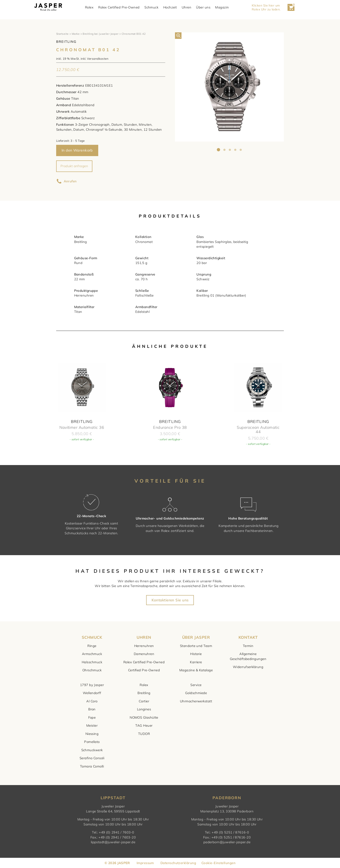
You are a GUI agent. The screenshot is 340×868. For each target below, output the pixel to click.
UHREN (144, 637)
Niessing (92, 734)
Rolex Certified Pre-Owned (124, 7)
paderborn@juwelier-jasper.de (227, 842)
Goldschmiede (196, 693)
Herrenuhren (144, 646)
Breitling (144, 693)
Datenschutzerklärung (178, 863)
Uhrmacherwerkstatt (196, 701)
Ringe (92, 646)
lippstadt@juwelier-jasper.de (113, 842)
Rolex (95, 7)
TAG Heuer (144, 725)
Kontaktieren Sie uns (170, 600)
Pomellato (92, 742)
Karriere (196, 662)
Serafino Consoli (92, 758)
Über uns (209, 7)
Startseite (62, 34)
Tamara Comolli (92, 766)
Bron (92, 709)
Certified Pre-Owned (144, 670)
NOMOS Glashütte (144, 717)
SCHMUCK (92, 637)
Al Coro (92, 701)
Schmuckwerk (92, 750)
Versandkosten (98, 59)
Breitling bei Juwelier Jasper (101, 34)
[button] (178, 36)
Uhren (192, 7)
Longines (144, 709)
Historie (196, 654)
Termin (248, 646)
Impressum (145, 863)
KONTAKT (248, 637)
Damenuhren (144, 654)
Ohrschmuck (92, 670)
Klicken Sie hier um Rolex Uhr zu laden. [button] (272, 7)
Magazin (228, 7)
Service (196, 685)
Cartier (144, 701)
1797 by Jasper (92, 685)
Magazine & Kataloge (196, 670)
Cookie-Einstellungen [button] (218, 863)
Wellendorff (92, 693)
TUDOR (144, 734)
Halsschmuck (92, 662)
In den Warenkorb (77, 150)
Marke (76, 34)
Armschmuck (92, 654)
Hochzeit (176, 7)
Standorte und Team (196, 646)
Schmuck (157, 7)
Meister (92, 725)
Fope (92, 717)
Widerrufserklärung (248, 667)
